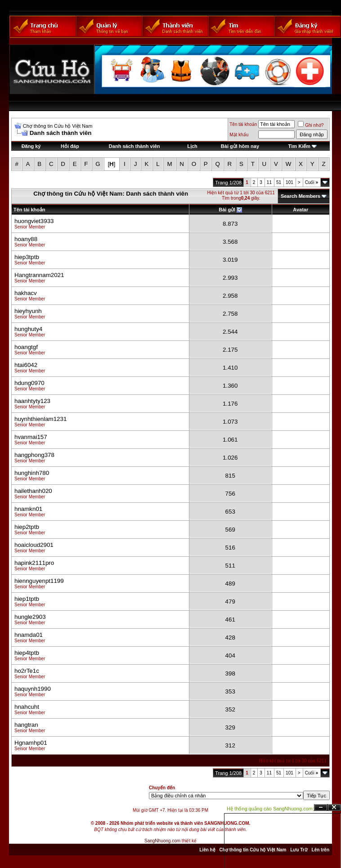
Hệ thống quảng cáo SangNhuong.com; (270, 809)
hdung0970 (29, 383)
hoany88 (26, 239)
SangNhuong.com (162, 841)
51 (279, 182)
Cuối (312, 182)
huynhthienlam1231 (40, 419)
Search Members (301, 196)
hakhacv (26, 293)
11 (269, 182)
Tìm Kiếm (299, 146)
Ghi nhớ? (311, 125)
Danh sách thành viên (135, 146)
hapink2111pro (34, 563)
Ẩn (321, 808)
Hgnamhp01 (31, 743)
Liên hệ (207, 850)
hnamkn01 (28, 509)
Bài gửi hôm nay (240, 146)
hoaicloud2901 (34, 545)
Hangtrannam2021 (39, 275)
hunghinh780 (32, 473)
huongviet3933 (34, 221)
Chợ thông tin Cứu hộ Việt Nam (58, 126)
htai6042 (26, 365)
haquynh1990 (33, 689)
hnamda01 (29, 635)
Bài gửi (227, 210)
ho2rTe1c (27, 671)
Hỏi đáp (70, 146)
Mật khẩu (239, 135)
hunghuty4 (28, 329)
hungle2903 (30, 617)
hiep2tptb (27, 527)
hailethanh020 (33, 491)
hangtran (26, 725)
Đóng (334, 808)
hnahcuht (27, 707)
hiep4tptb (27, 653)
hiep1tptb (27, 599)
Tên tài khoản (243, 124)
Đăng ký (31, 146)
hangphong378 (34, 455)
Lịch (192, 146)
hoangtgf (26, 347)
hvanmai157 (31, 437)
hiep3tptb (27, 257)
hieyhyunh (28, 311)
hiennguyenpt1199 (39, 581)
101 (289, 182)
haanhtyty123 (32, 401)
